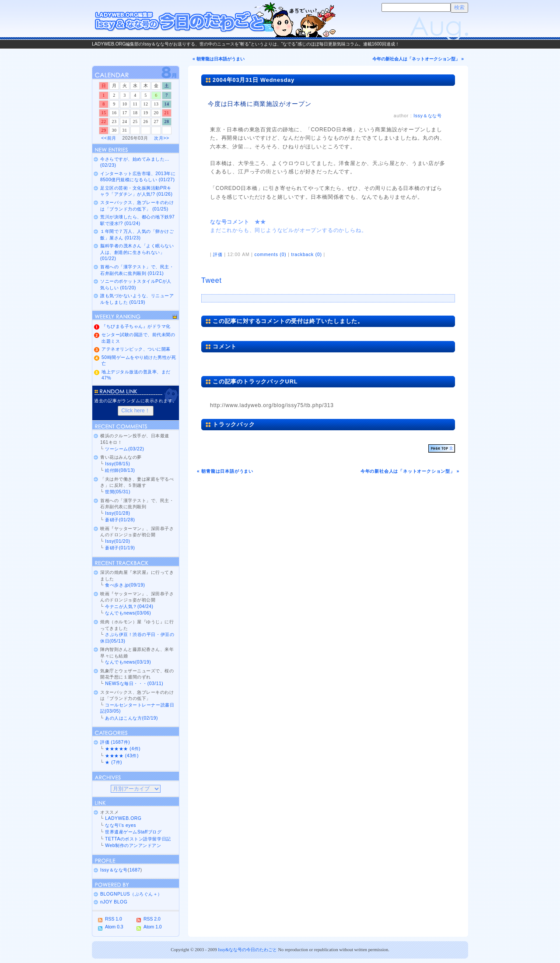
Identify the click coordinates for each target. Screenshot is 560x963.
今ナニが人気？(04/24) (129, 606)
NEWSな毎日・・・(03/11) (134, 684)
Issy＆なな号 (428, 116)
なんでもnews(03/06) (128, 613)
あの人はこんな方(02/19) (131, 718)
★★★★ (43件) (122, 756)
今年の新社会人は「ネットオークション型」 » (418, 59)
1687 (135, 870)
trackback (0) (306, 255)
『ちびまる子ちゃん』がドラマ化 (136, 326)
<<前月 (108, 138)
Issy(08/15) (117, 464)
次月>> (161, 138)
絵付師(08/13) (120, 470)
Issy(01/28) (117, 513)
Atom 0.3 (114, 927)
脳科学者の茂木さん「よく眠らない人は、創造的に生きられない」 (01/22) (137, 252)
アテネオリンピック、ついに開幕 (136, 349)
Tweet (212, 280)
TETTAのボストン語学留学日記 (138, 839)
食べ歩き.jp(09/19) (125, 585)
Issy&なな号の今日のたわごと (247, 950)
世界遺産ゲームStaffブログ (133, 832)
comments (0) (270, 255)
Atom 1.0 (153, 927)
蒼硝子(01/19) (120, 548)
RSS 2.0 (152, 919)
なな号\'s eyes (121, 825)
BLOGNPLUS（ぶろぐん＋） (131, 894)
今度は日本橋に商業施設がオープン (260, 104)
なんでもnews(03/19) (128, 662)
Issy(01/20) (117, 541)
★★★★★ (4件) (123, 749)
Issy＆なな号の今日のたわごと (214, 20)
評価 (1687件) (115, 742)
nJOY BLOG (114, 902)
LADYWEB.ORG (123, 818)
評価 (218, 255)
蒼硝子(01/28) (120, 520)
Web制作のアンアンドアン (133, 845)
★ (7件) (114, 762)
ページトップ (442, 448)
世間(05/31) (118, 492)
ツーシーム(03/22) (124, 449)
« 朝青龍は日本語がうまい (219, 59)
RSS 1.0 (114, 919)
